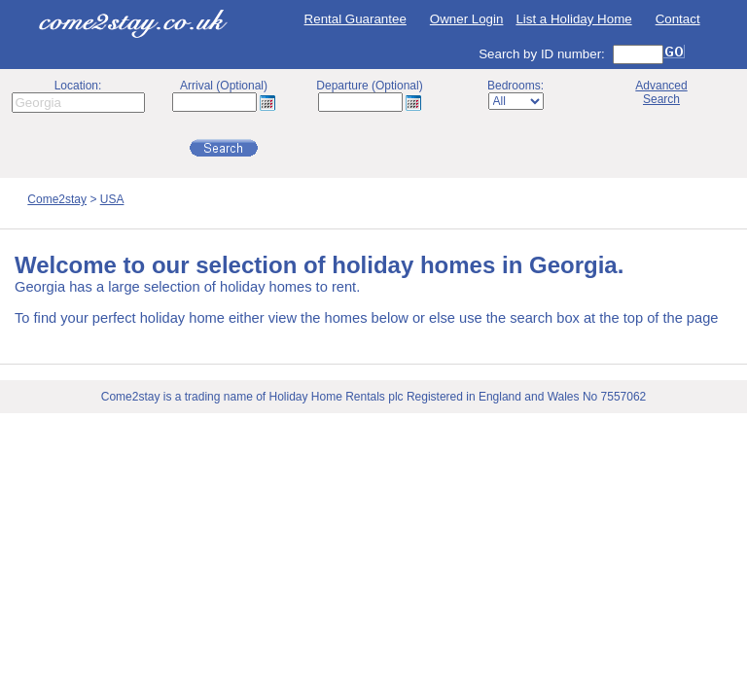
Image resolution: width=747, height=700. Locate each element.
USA (112, 199)
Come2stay (57, 199)
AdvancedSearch (661, 92)
